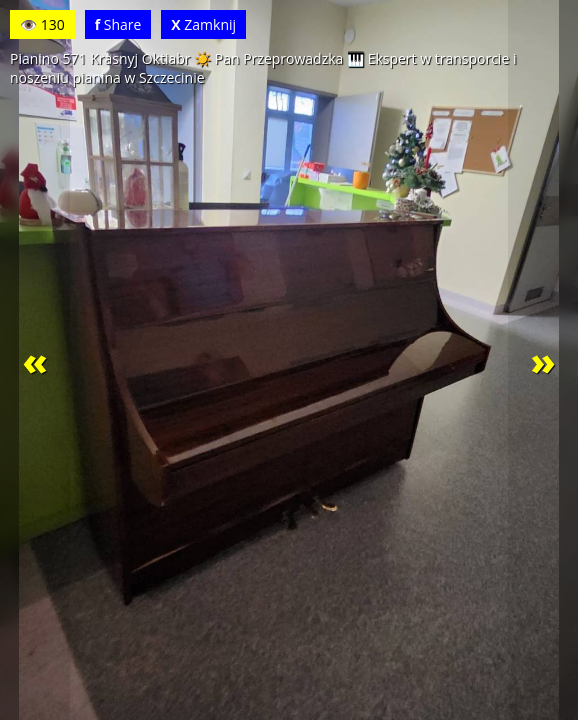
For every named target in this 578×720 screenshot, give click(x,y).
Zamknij (203, 24)
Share (118, 24)
